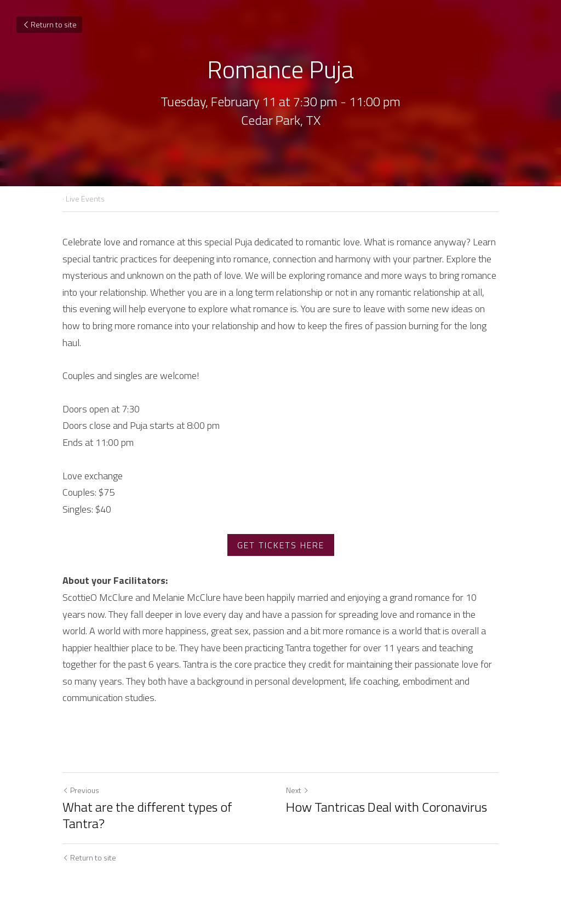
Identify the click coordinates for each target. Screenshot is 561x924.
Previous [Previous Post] (81, 790)
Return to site (49, 24)
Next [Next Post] (297, 790)
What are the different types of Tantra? (147, 815)
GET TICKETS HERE (281, 545)
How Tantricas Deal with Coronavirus (387, 807)
